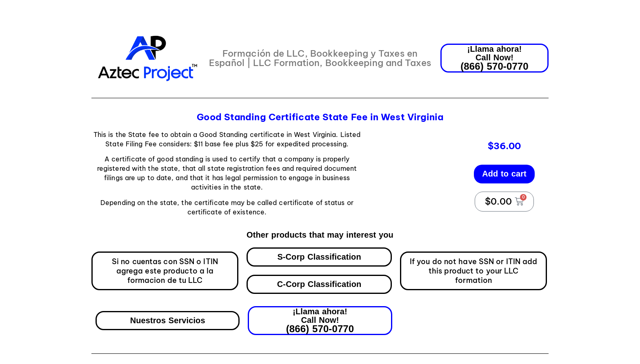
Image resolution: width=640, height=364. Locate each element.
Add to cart (504, 174)
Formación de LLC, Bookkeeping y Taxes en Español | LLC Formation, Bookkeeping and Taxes (320, 58)
